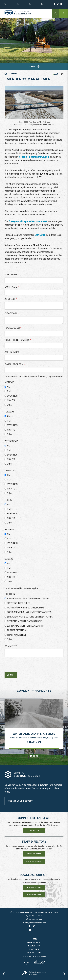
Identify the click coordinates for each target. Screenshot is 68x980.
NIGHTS (11, 400)
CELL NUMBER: (12, 352)
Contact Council (34, 861)
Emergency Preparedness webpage (28, 221)
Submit (11, 675)
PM (9, 391)
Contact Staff (34, 854)
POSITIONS (10, 594)
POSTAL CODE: (13, 328)
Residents (34, 946)
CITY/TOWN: (12, 313)
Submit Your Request (21, 801)
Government (34, 942)
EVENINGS (12, 396)
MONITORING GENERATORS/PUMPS (26, 608)
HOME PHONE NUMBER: (18, 340)
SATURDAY (10, 530)
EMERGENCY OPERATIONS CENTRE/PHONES (30, 617)
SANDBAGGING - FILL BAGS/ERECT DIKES (28, 599)
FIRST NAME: (12, 275)
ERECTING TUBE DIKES (19, 603)
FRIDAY (8, 500)
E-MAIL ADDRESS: (15, 364)
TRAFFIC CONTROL (17, 635)
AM (9, 387)
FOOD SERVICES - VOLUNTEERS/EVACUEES (29, 612)
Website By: (35, 963)
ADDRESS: (11, 299)
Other (10, 405)
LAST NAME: (12, 287)
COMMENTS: (11, 646)
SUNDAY (9, 559)
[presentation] (4, 973)
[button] (31, 756)
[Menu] (63, 13)
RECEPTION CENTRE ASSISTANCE (24, 621)
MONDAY (9, 382)
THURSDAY (10, 471)
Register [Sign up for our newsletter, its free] (35, 830)
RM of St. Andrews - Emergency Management (18, 13)
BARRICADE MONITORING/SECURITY (26, 626)
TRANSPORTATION (16, 630)
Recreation (34, 953)
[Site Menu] (34, 67)
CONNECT (40, 235)
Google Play (34, 895)
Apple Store (34, 887)
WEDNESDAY (11, 441)
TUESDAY (9, 412)
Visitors (34, 949)
